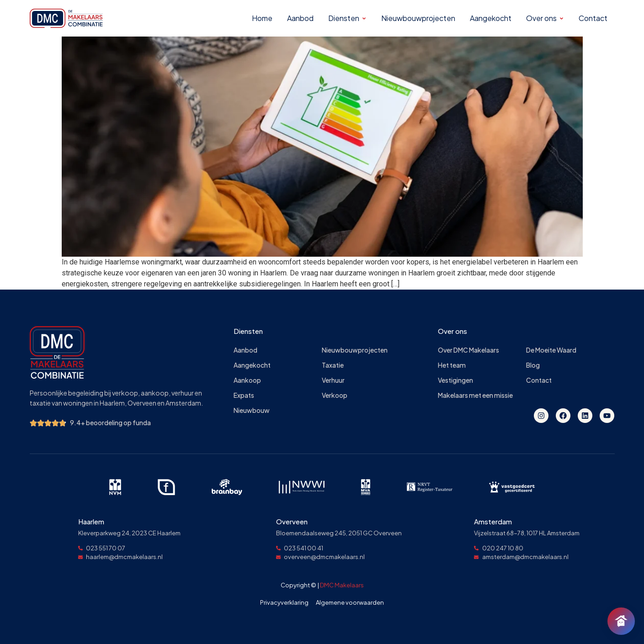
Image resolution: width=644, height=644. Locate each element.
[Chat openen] (621, 621)
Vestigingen (455, 380)
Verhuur (333, 380)
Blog (533, 365)
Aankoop (247, 380)
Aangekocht (252, 365)
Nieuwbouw (252, 410)
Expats (244, 395)
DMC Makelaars (342, 585)
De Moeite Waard (551, 350)
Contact (539, 380)
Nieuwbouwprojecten (355, 350)
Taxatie (333, 365)
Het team (452, 365)
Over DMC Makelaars (468, 350)
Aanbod (245, 350)
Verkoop (335, 395)
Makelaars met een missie (475, 395)
